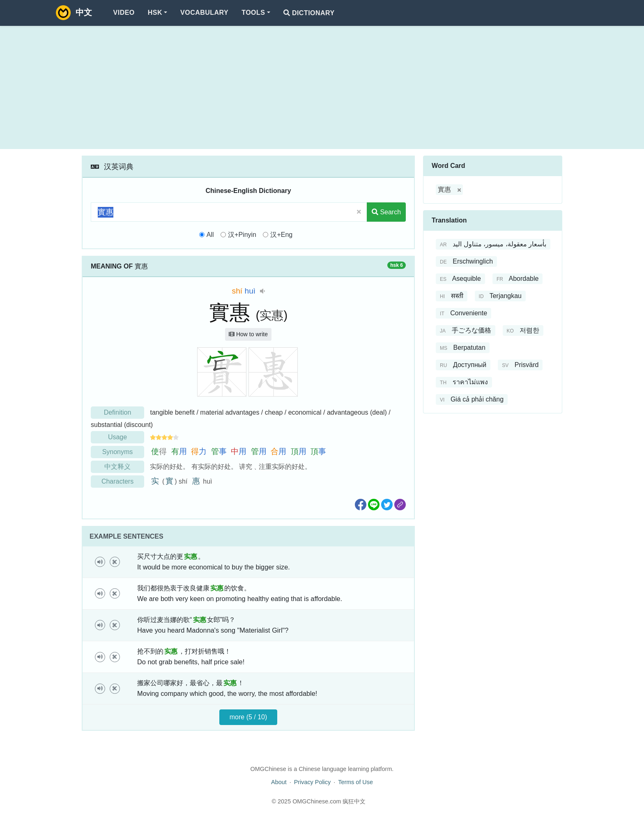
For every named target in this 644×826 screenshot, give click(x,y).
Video (124, 13)
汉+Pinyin (242, 235)
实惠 (271, 315)
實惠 (444, 189)
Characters (117, 481)
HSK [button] (155, 13)
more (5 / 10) (248, 717)
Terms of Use (355, 782)
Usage (117, 437)
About (279, 782)
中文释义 (117, 467)
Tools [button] (253, 13)
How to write (248, 334)
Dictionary (309, 13)
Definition (118, 412)
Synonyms (118, 452)
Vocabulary (204, 13)
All (210, 235)
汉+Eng (281, 235)
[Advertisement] (322, 87)
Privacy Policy (313, 782)
